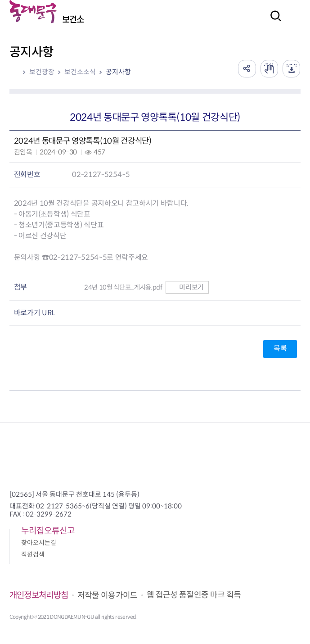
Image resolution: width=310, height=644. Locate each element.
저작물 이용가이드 (108, 595)
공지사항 (118, 72)
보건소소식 (80, 72)
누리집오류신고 (48, 531)
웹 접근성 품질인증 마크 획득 (194, 595)
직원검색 (33, 554)
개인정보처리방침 (39, 595)
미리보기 (187, 287)
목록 (280, 348)
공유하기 (246, 68)
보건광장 (42, 72)
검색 (273, 22)
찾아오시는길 (39, 543)
